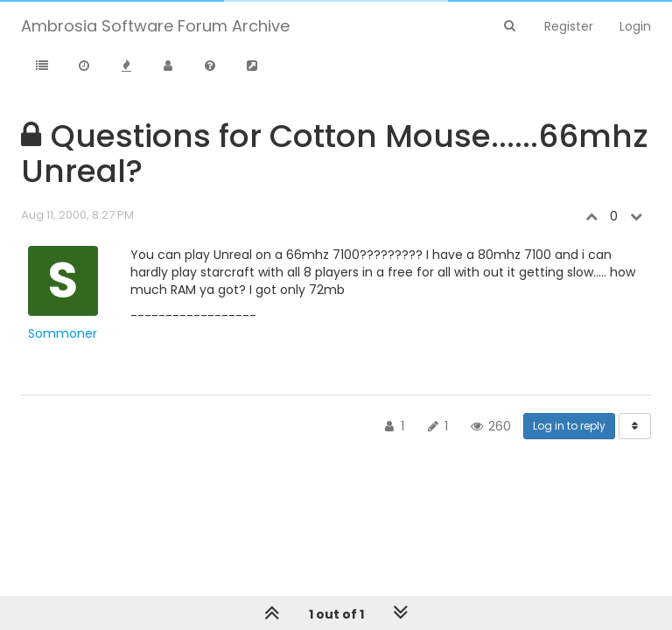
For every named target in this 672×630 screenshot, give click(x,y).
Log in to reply (569, 426)
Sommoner (63, 333)
